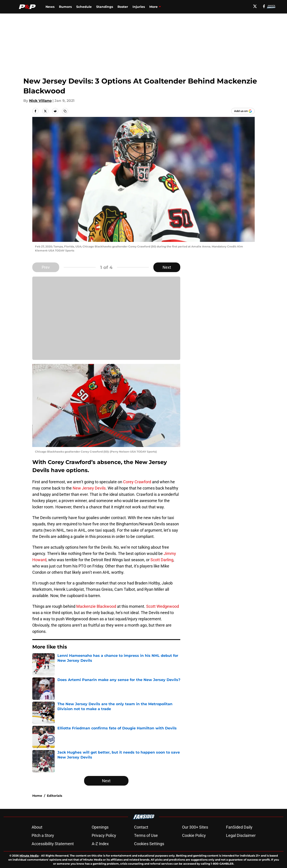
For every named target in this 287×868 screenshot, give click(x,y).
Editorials (54, 796)
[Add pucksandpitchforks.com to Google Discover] (243, 111)
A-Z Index (100, 844)
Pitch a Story (43, 835)
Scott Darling (162, 560)
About (37, 827)
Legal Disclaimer (241, 835)
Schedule (84, 7)
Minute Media (29, 856)
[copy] (65, 111)
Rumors (65, 7)
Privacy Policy (104, 835)
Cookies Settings (149, 844)
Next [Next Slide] (167, 267)
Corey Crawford (137, 482)
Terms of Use (146, 835)
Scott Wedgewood (163, 606)
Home (37, 796)
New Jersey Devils (89, 488)
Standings (105, 7)
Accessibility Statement (53, 844)
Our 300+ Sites (195, 827)
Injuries (139, 7)
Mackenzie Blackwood (96, 606)
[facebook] (264, 6)
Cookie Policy (194, 835)
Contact (141, 827)
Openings (100, 827)
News (50, 7)
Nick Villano (40, 101)
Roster (123, 7)
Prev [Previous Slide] (46, 267)
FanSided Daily (239, 827)
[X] (255, 6)
